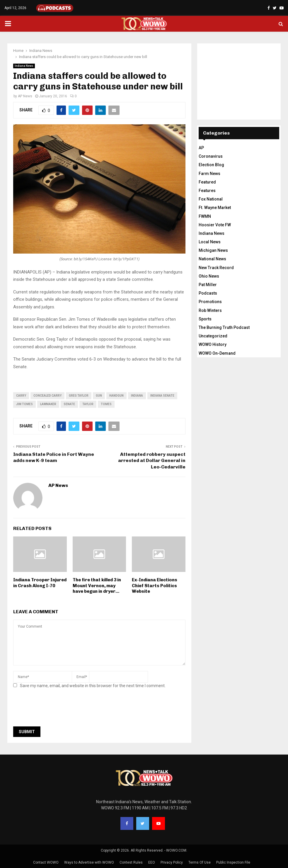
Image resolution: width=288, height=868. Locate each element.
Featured (207, 182)
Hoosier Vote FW (215, 225)
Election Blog (211, 165)
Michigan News (213, 250)
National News (212, 259)
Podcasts (208, 293)
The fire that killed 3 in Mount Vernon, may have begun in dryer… (97, 586)
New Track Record (216, 268)
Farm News (209, 174)
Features (207, 191)
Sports (205, 319)
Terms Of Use (200, 862)
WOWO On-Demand (217, 353)
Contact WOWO (46, 862)
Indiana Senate (162, 396)
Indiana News (24, 66)
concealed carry (47, 396)
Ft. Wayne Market (215, 208)
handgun (116, 396)
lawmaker (48, 404)
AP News (25, 96)
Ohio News (209, 276)
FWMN (205, 216)
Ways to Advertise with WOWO (89, 862)
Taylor (88, 404)
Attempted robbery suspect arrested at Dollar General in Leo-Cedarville (152, 461)
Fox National (211, 199)
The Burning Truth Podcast (224, 327)
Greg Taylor (79, 396)
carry (21, 396)
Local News (210, 242)
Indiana (137, 396)
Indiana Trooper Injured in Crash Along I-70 (40, 583)
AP (201, 148)
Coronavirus (211, 156)
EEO (152, 862)
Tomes (106, 404)
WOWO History (213, 344)
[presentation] (58, 709)
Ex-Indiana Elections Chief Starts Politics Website (155, 586)
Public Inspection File (233, 862)
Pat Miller (208, 285)
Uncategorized (213, 336)
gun (99, 396)
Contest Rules (131, 862)
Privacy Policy (172, 862)
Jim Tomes (24, 404)
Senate (69, 404)
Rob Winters (210, 310)
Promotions (210, 302)
